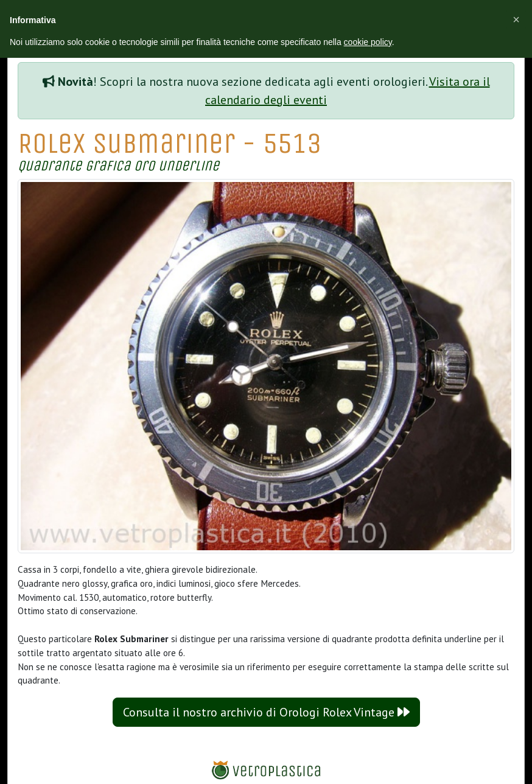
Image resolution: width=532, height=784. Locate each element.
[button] (516, 19)
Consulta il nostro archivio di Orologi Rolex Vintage (266, 712)
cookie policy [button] (368, 42)
